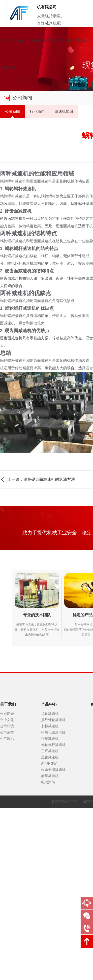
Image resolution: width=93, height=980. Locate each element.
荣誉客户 (50, 40)
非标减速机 (50, 814)
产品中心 (34, 40)
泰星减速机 (50, 864)
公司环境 (7, 814)
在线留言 (83, 40)
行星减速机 (50, 826)
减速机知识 (51, 110)
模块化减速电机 (53, 820)
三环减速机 (50, 839)
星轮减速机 (50, 845)
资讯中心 (67, 40)
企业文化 (7, 808)
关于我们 (18, 40)
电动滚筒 (48, 870)
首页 (5, 40)
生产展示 (7, 826)
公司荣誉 (7, 820)
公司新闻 (10, 110)
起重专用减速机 (53, 857)
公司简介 (7, 801)
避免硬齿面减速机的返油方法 (49, 477)
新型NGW (49, 851)
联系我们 (8, 67)
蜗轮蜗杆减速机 (53, 833)
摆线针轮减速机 (53, 808)
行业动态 (30, 110)
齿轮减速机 (50, 801)
